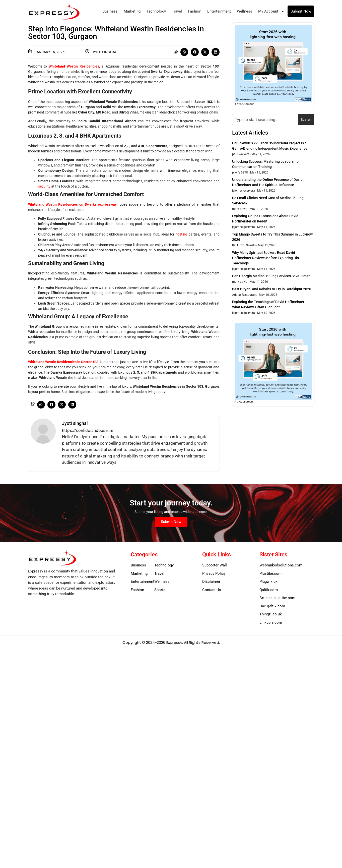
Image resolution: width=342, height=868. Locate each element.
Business (110, 11)
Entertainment (219, 11)
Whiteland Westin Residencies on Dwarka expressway (73, 204)
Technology (156, 11)
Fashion (195, 11)
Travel (177, 11)
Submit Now (301, 11)
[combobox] (265, 120)
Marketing (132, 11)
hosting (181, 234)
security (44, 186)
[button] (184, 52)
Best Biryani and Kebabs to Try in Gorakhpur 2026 (272, 289)
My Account (271, 11)
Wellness (245, 11)
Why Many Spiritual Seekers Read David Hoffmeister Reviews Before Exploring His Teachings (265, 258)
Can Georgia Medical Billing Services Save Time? (271, 276)
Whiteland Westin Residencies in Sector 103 (63, 362)
